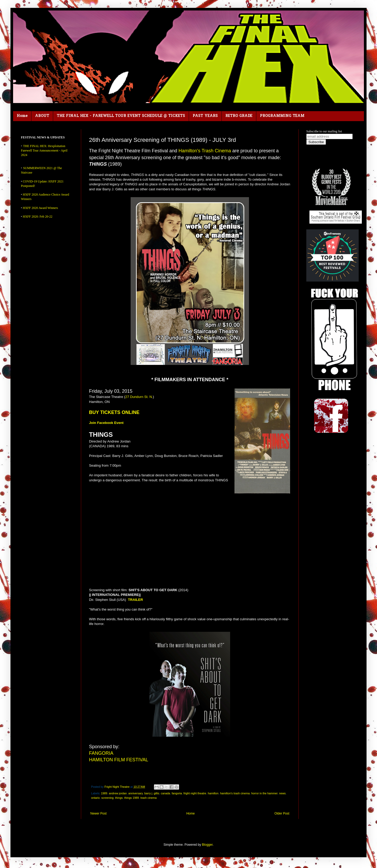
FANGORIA (101, 753)
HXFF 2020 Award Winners (40, 208)
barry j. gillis (152, 793)
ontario (95, 798)
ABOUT (42, 116)
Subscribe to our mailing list (324, 131)
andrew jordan (118, 793)
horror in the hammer (264, 793)
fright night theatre (195, 793)
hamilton (213, 793)
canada (165, 793)
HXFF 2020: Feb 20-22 (38, 217)
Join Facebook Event (106, 423)
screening (107, 798)
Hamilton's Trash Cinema (205, 151)
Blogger (207, 845)
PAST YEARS (205, 116)
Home (22, 116)
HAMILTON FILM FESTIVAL (119, 760)
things (119, 798)
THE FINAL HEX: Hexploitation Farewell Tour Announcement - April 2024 (44, 150)
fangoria (177, 793)
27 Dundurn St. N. (139, 397)
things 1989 (132, 798)
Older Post (282, 813)
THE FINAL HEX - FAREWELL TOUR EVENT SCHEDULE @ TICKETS (121, 116)
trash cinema (149, 798)
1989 (104, 793)
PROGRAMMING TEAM (282, 116)
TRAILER (135, 600)
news (282, 793)
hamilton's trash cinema (235, 793)
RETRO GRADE (239, 116)
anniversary (135, 793)
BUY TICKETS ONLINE (114, 412)
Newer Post (98, 813)
